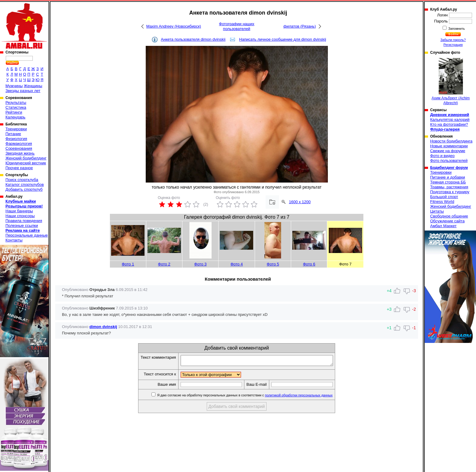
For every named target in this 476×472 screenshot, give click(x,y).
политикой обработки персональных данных (308, 397)
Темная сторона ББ (448, 182)
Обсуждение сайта (447, 221)
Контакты (14, 240)
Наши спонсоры (20, 216)
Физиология (16, 139)
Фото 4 (237, 264)
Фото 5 (273, 264)
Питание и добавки (448, 177)
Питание (13, 134)
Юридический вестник (26, 163)
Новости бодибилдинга (451, 141)
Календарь (15, 117)
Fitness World (442, 202)
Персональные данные (27, 235)
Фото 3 (201, 264)
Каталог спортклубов (25, 185)
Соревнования (19, 148)
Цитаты (437, 211)
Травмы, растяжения (449, 187)
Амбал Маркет (443, 226)
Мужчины (14, 86)
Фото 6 (309, 264)
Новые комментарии (449, 146)
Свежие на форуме (448, 151)
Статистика (16, 107)
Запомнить (456, 29)
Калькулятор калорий (450, 120)
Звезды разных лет (23, 91)
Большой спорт (444, 197)
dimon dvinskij (103, 327)
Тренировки (16, 129)
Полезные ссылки (22, 226)
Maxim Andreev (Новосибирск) (174, 26)
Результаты (16, 103)
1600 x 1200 (300, 202)
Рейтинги (14, 112)
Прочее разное (19, 168)
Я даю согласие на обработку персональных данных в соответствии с (254, 397)
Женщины (33, 86)
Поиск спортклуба (22, 180)
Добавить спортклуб (24, 189)
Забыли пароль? (453, 40)
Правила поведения (24, 221)
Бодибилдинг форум (449, 168)
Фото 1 (128, 264)
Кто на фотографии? (449, 124)
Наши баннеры (19, 211)
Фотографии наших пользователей (237, 26)
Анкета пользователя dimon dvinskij (193, 39)
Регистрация (453, 45)
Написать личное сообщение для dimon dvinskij (283, 39)
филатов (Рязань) (299, 26)
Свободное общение (449, 216)
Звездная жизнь (20, 153)
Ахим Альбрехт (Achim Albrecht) (451, 82)
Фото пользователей (449, 161)
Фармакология (19, 144)
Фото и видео (442, 156)
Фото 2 (164, 264)
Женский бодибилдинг (26, 158)
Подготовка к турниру (450, 192)
